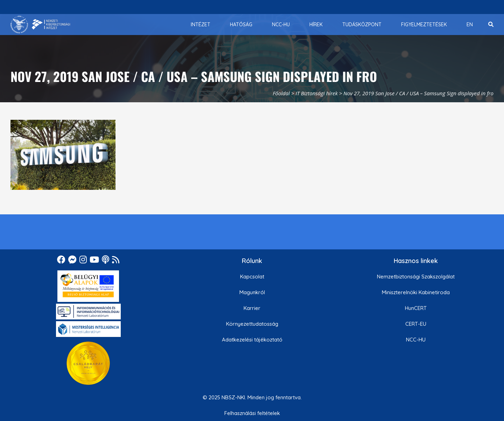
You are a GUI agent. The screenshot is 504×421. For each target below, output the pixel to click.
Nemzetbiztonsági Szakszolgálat (416, 277)
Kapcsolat (252, 277)
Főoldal (281, 93)
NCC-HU (416, 340)
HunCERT (416, 308)
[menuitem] (201, 25)
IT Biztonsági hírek (317, 93)
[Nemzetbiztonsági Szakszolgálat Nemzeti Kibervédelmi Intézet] (40, 25)
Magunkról (252, 292)
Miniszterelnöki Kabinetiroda (416, 292)
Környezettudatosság (252, 324)
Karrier (252, 308)
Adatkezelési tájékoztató (252, 340)
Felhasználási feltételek (252, 413)
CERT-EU (416, 324)
